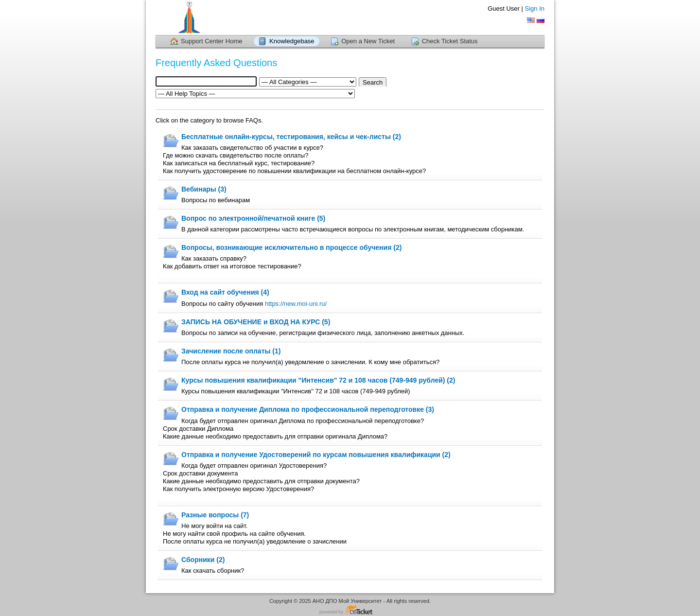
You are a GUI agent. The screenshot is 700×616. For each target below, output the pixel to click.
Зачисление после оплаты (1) (231, 351)
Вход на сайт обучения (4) (225, 292)
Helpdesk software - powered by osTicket (350, 610)
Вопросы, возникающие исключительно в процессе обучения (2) (291, 247)
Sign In (535, 9)
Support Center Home (211, 41)
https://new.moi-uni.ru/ (295, 304)
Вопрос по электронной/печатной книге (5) (253, 218)
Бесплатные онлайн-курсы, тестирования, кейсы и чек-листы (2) (291, 137)
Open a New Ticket (368, 41)
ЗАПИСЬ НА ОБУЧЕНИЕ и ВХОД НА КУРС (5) (256, 322)
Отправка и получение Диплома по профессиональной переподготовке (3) (308, 409)
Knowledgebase (292, 41)
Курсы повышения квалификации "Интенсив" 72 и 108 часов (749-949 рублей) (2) (318, 380)
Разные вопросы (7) (215, 515)
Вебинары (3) (204, 189)
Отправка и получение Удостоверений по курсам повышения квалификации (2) (316, 455)
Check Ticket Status (450, 41)
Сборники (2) (203, 560)
